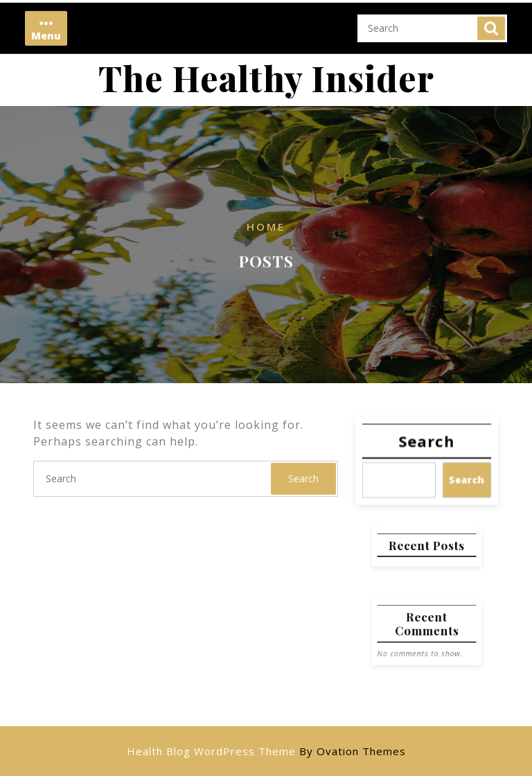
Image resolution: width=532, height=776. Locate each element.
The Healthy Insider (266, 78)
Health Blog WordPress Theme (266, 751)
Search (491, 20)
